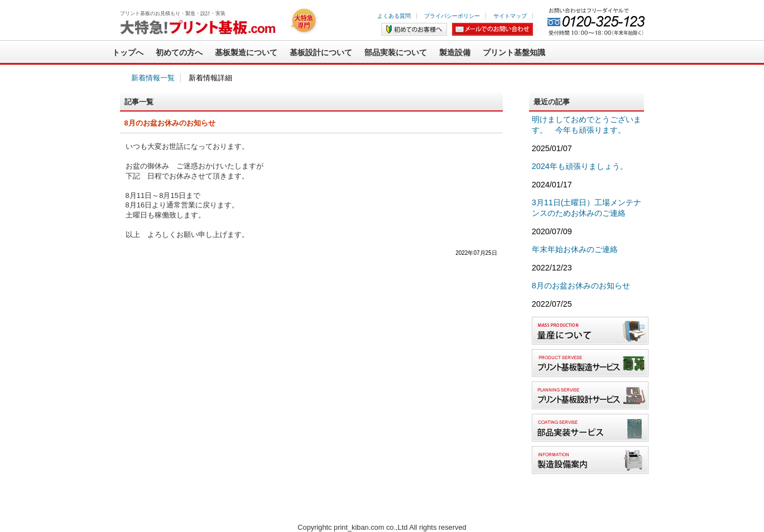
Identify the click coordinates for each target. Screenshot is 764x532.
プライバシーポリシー (452, 16)
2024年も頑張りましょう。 (580, 166)
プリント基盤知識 (514, 52)
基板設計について (321, 52)
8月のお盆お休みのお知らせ (581, 286)
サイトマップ (510, 16)
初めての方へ (179, 52)
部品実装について (396, 52)
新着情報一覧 (153, 78)
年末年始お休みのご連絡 (575, 249)
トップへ (128, 52)
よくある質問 (394, 16)
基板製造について (246, 52)
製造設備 (455, 52)
